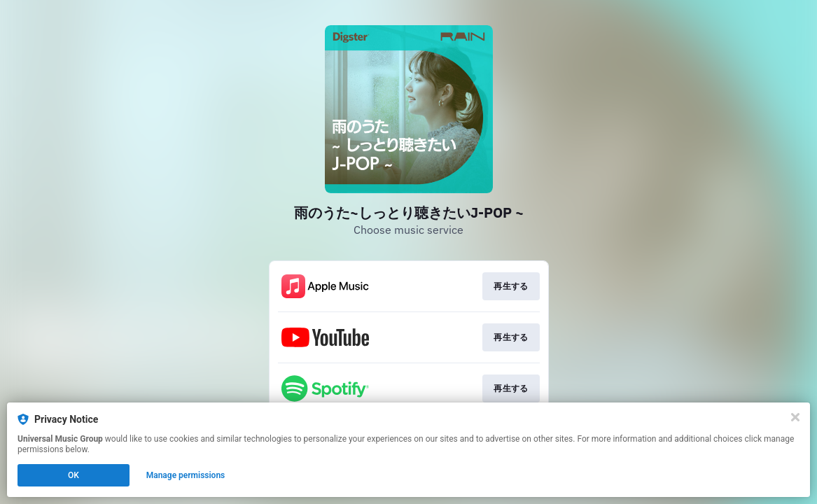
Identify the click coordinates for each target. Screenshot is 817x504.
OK (74, 475)
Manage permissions (186, 475)
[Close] (795, 417)
